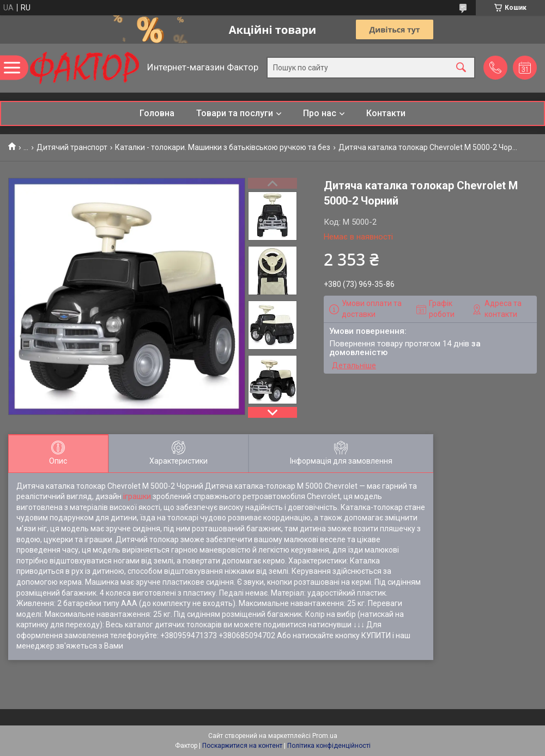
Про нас (320, 113)
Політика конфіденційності (329, 746)
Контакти (386, 113)
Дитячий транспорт (72, 147)
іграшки (137, 496)
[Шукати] (461, 68)
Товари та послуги (235, 113)
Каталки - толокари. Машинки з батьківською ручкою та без (223, 147)
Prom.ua (325, 736)
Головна (157, 113)
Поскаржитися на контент (242, 746)
